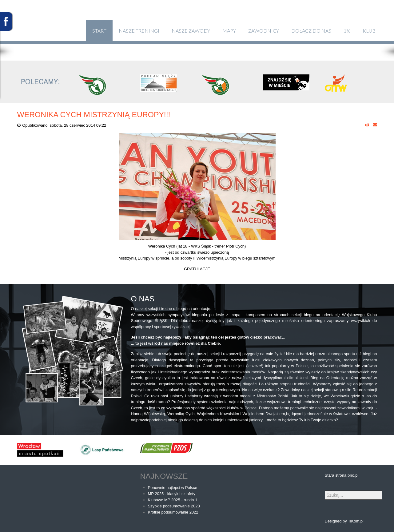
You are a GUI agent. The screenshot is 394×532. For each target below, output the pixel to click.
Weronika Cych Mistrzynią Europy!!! (94, 115)
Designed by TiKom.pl (344, 521)
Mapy (229, 31)
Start (99, 31)
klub (369, 31)
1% (347, 31)
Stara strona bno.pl (342, 475)
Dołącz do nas (311, 31)
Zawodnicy (264, 31)
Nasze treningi (139, 31)
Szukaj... (325, 491)
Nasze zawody (191, 31)
